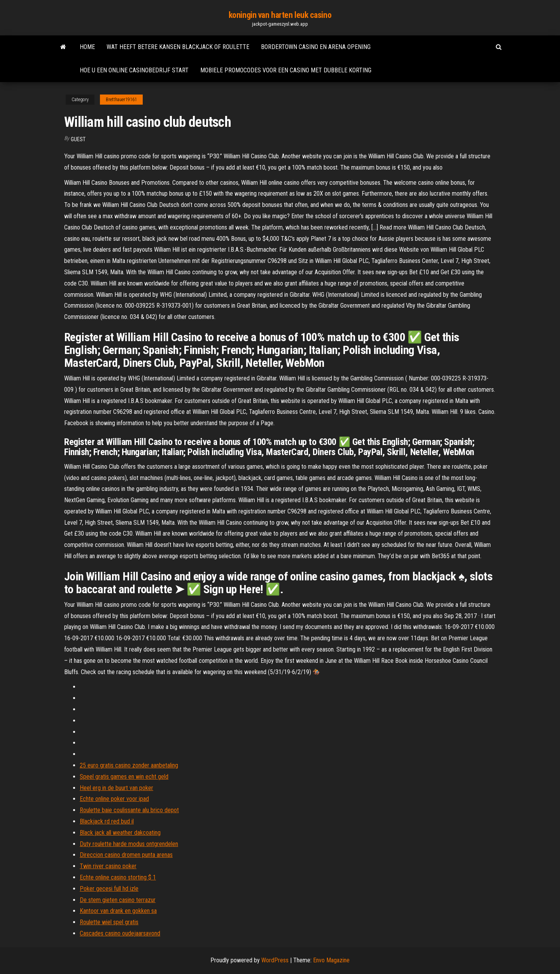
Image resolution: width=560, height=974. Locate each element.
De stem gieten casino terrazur (118, 900)
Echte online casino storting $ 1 (118, 877)
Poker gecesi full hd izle (109, 889)
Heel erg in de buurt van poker (116, 788)
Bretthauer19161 (121, 100)
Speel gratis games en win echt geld (124, 777)
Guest (78, 139)
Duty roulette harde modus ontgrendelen (129, 844)
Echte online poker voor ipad (114, 799)
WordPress (275, 960)
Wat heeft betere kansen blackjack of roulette (178, 47)
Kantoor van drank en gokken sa (118, 911)
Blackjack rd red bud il (107, 821)
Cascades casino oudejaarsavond (120, 933)
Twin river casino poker (108, 866)
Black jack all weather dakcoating (120, 833)
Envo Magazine (331, 960)
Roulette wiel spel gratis (109, 922)
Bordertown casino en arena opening (316, 47)
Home (87, 47)
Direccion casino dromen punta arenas (126, 855)
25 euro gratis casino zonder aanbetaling (129, 765)
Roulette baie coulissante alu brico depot (129, 810)
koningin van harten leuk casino (280, 15)
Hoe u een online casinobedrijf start (134, 70)
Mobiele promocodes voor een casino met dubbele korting (286, 70)
